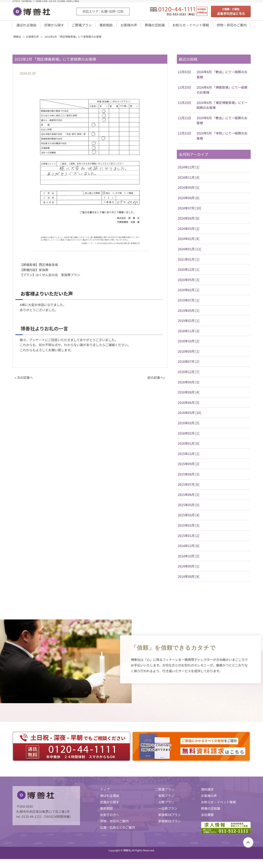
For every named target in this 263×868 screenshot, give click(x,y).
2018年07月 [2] (189, 364)
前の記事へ (155, 380)
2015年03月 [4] (189, 518)
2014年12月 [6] (189, 548)
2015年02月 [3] (189, 528)
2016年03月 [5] (189, 425)
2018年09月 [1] (189, 354)
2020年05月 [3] (189, 282)
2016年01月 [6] (189, 446)
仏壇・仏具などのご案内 (118, 830)
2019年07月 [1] (189, 303)
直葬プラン (166, 798)
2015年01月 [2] (189, 538)
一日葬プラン (168, 811)
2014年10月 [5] (189, 559)
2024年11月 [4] (189, 180)
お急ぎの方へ (110, 817)
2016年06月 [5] (189, 405)
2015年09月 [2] (189, 466)
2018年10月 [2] (189, 344)
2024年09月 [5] (189, 190)
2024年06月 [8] (189, 221)
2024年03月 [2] (189, 231)
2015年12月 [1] (189, 456)
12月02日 (185, 74)
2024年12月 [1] (189, 170)
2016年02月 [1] (189, 436)
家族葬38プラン (170, 817)
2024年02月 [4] (189, 241)
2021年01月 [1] (189, 262)
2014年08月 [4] (189, 579)
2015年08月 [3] (189, 477)
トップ (105, 792)
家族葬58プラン (170, 824)
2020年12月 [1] (189, 272)
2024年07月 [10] (189, 211)
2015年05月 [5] (189, 507)
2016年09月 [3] (189, 385)
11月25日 (185, 90)
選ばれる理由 (26, 26)
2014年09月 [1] (189, 569)
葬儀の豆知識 (153, 26)
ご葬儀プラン (81, 26)
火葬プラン (166, 805)
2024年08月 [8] (189, 200)
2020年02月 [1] (189, 292)
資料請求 (207, 792)
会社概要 (207, 817)
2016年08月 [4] (189, 395)
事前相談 (105, 26)
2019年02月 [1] (189, 323)
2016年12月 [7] (189, 374)
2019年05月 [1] (189, 313)
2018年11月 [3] (189, 333)
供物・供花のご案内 (231, 26)
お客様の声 (127, 26)
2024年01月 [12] (189, 252)
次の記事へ (25, 380)
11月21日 (185, 120)
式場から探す (54, 26)
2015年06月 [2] (189, 497)
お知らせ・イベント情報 (190, 26)
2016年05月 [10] (189, 415)
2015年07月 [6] (189, 487)
